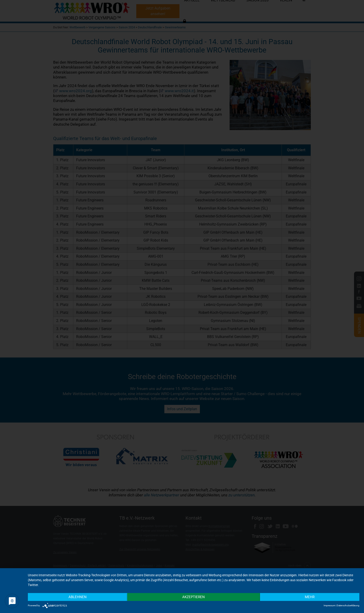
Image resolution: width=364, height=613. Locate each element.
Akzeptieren (193, 597)
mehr (310, 597)
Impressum (330, 605)
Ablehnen (78, 597)
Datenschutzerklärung (348, 605)
